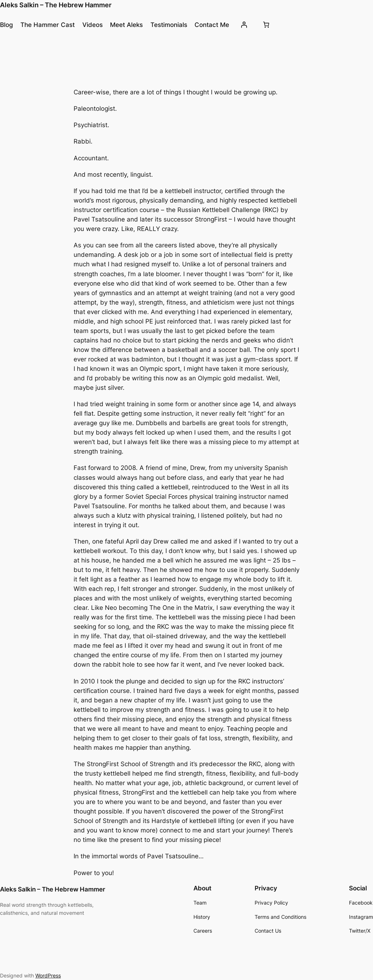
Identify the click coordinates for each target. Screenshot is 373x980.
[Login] (244, 25)
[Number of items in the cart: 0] (266, 25)
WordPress (48, 975)
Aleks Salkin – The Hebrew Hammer (56, 5)
